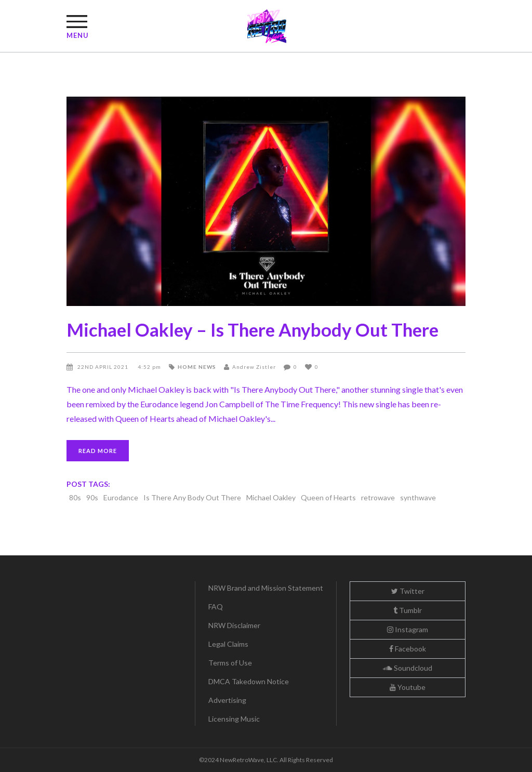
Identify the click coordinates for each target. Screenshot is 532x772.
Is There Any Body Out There (192, 497)
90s (92, 497)
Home (187, 367)
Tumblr (408, 610)
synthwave (418, 497)
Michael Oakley (271, 497)
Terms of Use (230, 663)
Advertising (227, 700)
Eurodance (121, 497)
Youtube (408, 687)
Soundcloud (408, 668)
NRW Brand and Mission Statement (266, 588)
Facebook (408, 649)
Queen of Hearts (328, 497)
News (207, 367)
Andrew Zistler (254, 367)
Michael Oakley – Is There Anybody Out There (252, 329)
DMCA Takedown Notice (249, 681)
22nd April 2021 (104, 367)
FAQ (216, 607)
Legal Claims (228, 644)
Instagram (408, 629)
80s (75, 497)
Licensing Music (234, 719)
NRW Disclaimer (234, 625)
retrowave (378, 497)
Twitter (408, 591)
